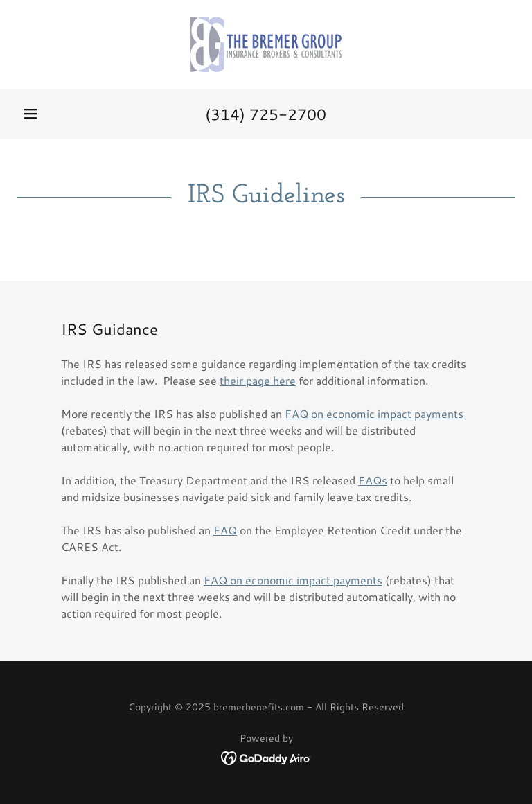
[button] (30, 114)
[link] (266, 44)
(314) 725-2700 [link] (266, 114)
